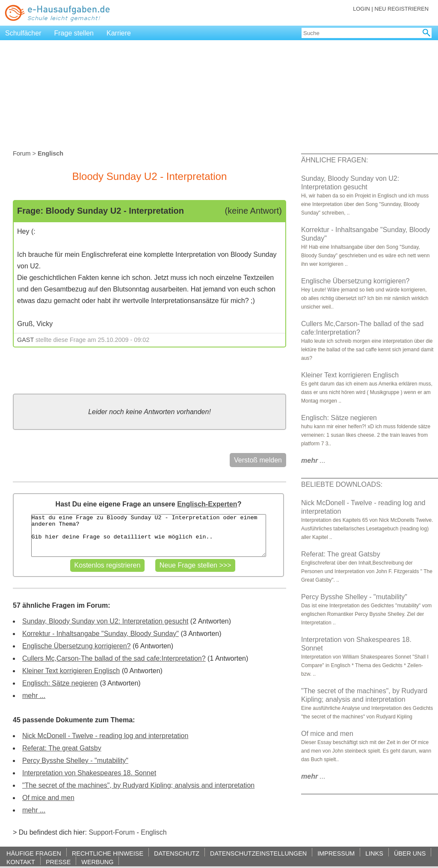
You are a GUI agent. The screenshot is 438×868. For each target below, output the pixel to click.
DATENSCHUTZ (177, 853)
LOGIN (361, 9)
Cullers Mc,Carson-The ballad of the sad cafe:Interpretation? (114, 658)
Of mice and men (48, 798)
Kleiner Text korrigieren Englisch (71, 671)
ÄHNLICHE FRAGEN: (334, 160)
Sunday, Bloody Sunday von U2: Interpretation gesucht (105, 621)
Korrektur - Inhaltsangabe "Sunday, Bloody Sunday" (101, 634)
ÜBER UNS (410, 853)
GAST (25, 340)
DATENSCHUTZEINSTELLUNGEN (258, 853)
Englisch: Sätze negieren (60, 683)
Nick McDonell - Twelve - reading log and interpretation (105, 736)
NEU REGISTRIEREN (401, 9)
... (313, 460)
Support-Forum (112, 832)
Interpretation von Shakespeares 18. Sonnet (89, 773)
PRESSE (58, 862)
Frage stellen (74, 33)
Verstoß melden (258, 460)
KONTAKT (21, 862)
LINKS (374, 853)
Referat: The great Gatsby (62, 748)
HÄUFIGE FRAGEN (34, 853)
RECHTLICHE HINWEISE (108, 853)
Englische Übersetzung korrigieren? (76, 646)
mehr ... (34, 696)
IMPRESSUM (336, 853)
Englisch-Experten (207, 504)
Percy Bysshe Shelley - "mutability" (75, 761)
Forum (22, 153)
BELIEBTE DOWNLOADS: (342, 484)
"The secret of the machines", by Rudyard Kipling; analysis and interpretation (138, 785)
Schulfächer (23, 33)
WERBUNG (97, 862)
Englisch (154, 832)
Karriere (119, 33)
